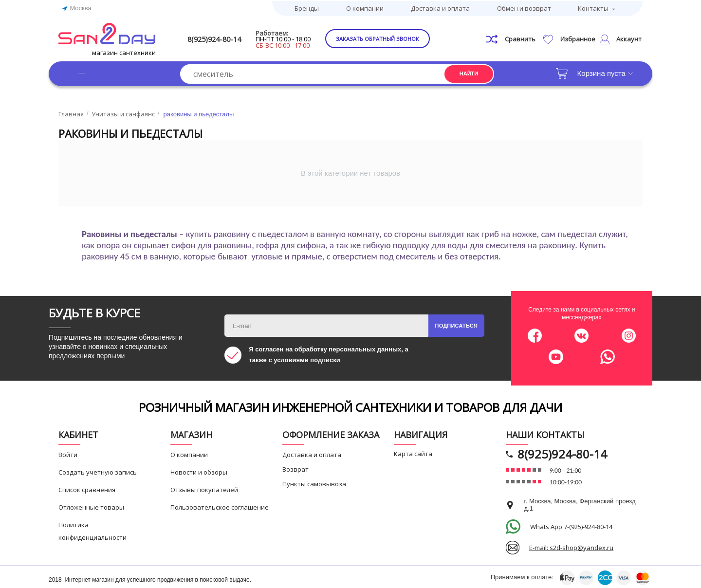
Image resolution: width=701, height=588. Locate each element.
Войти (68, 453)
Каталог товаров (107, 71)
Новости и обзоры (199, 470)
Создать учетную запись (98, 470)
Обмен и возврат (524, 7)
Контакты (593, 7)
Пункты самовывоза (314, 482)
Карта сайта (413, 452)
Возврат (295, 467)
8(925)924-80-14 (232, 37)
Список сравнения (87, 488)
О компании (365, 7)
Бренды (307, 7)
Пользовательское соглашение (220, 505)
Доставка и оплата (440, 7)
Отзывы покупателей (204, 488)
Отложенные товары (91, 505)
